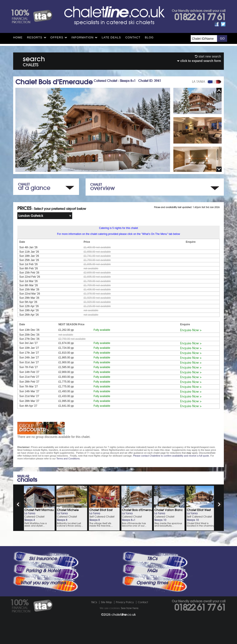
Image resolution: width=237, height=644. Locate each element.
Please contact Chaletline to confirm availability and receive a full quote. (171, 456)
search (34, 60)
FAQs (152, 571)
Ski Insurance (43, 559)
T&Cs (152, 559)
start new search (208, 56)
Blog (149, 37)
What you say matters (43, 583)
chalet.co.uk (124, 615)
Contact (133, 37)
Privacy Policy (125, 602)
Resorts (35, 37)
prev (18, 504)
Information (82, 37)
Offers (57, 37)
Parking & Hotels (43, 571)
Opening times (152, 583)
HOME (18, 37)
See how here (130, 608)
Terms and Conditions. (68, 459)
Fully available (102, 330)
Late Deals (111, 37)
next (219, 504)
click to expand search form (199, 61)
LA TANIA (199, 82)
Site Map (106, 602)
